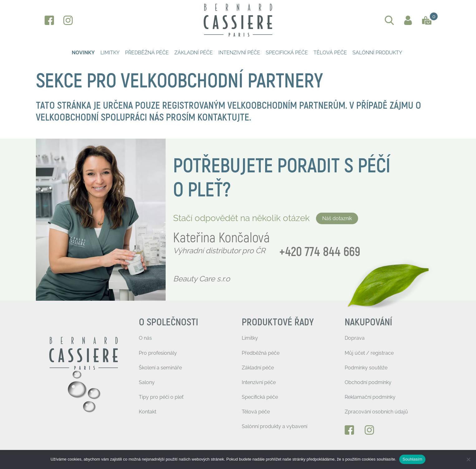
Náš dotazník (337, 218)
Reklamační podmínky (370, 397)
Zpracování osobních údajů (376, 412)
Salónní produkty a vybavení (274, 426)
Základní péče (194, 53)
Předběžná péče (147, 53)
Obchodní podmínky (368, 382)
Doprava (355, 338)
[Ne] (468, 459)
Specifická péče (287, 53)
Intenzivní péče (239, 53)
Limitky (110, 53)
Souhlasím (412, 459)
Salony (147, 382)
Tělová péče (330, 53)
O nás (145, 338)
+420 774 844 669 (320, 252)
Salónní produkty (377, 53)
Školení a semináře (160, 368)
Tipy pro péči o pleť (161, 397)
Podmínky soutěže (366, 368)
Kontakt (148, 412)
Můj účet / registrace (369, 353)
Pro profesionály (158, 353)
